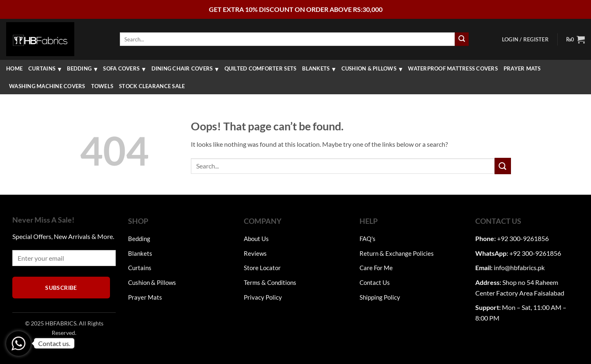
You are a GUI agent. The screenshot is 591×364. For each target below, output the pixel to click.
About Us (256, 239)
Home (14, 68)
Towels (102, 86)
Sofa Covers (121, 68)
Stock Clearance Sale (152, 86)
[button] (525, 39)
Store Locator (262, 268)
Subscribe (61, 288)
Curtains (42, 68)
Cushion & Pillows (369, 68)
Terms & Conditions (270, 282)
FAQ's (368, 239)
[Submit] (462, 39)
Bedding (79, 68)
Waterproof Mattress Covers (453, 68)
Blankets (316, 68)
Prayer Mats (522, 68)
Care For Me (376, 268)
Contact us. (54, 343)
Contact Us (375, 282)
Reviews (255, 253)
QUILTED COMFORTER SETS (261, 68)
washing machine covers (47, 86)
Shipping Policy (380, 297)
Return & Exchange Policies (397, 253)
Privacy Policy (263, 297)
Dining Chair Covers (182, 68)
